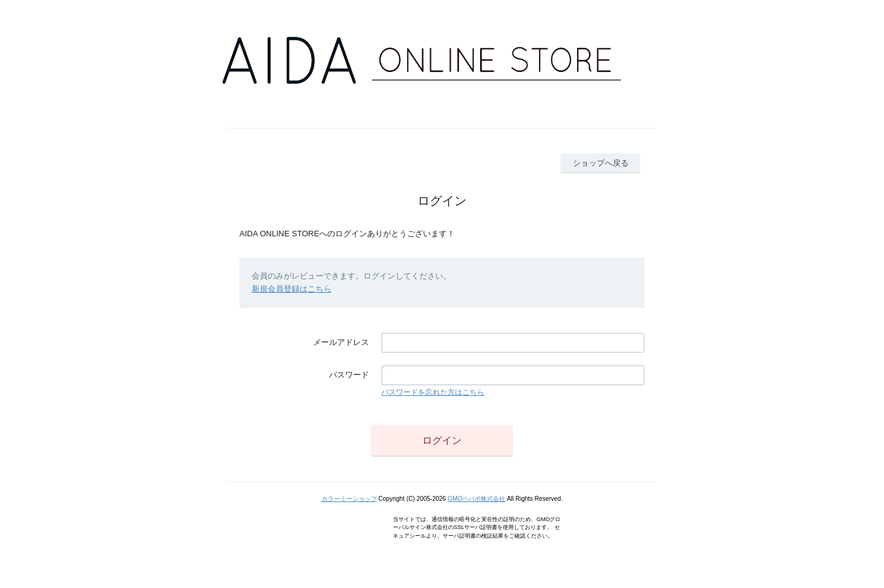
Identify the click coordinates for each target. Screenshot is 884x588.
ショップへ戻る (601, 163)
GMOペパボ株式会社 (476, 499)
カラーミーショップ (349, 499)
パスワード (349, 375)
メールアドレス (341, 342)
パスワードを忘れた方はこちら (433, 392)
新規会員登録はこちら (292, 289)
